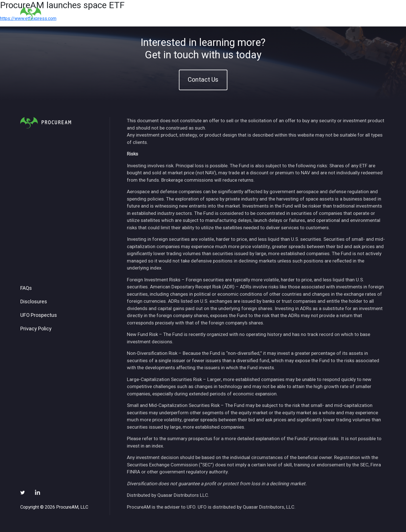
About (249, 14)
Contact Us (203, 80)
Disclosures (34, 302)
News (317, 14)
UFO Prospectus (39, 315)
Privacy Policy (36, 329)
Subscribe (344, 14)
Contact (372, 14)
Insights (293, 14)
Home (227, 14)
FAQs (26, 288)
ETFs (269, 14)
